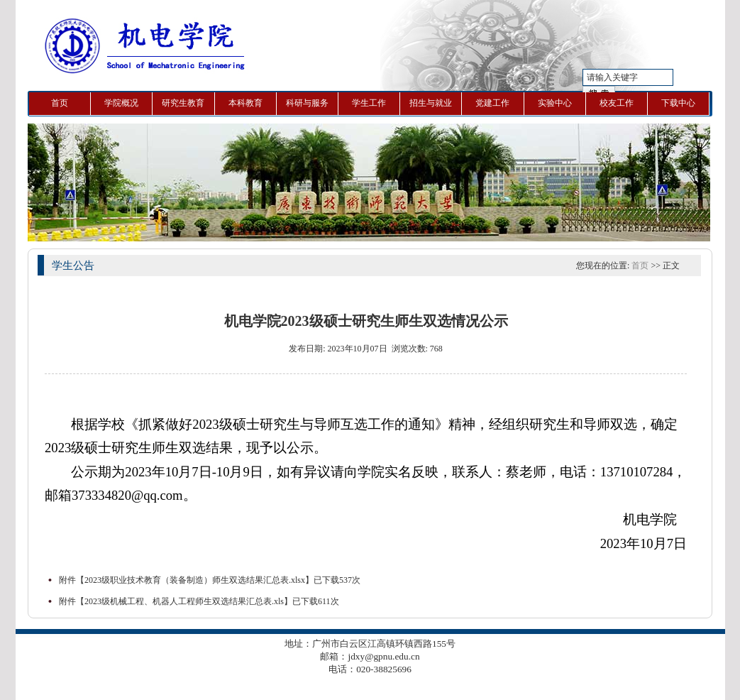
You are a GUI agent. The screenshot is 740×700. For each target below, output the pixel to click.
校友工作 (617, 103)
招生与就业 (431, 103)
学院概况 (121, 103)
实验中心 (555, 103)
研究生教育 (183, 103)
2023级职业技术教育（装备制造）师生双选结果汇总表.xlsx (195, 580)
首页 (60, 103)
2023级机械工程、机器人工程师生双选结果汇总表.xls (184, 601)
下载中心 (678, 103)
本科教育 (245, 103)
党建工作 (492, 103)
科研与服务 (307, 103)
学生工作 (369, 103)
